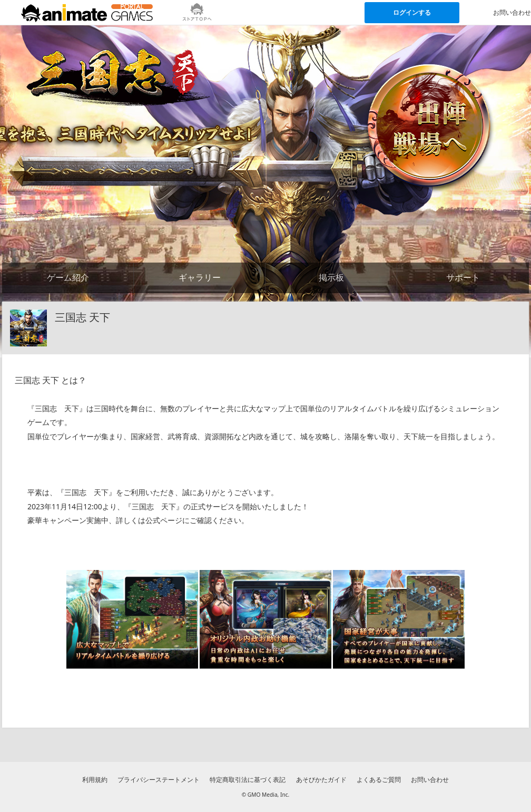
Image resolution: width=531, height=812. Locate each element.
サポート (463, 277)
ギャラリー (200, 277)
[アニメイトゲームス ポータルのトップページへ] (87, 13)
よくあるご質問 (379, 780)
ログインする (412, 12)
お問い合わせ (430, 780)
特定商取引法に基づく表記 (248, 780)
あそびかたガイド (321, 780)
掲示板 (331, 277)
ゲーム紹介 (68, 277)
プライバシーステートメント (159, 780)
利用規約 (95, 780)
